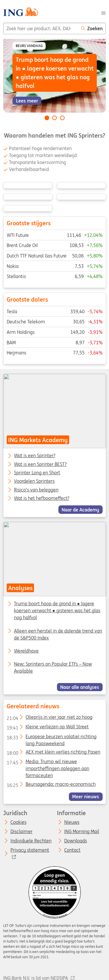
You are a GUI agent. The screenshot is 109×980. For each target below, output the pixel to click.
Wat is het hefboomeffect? (42, 498)
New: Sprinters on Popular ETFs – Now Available (53, 667)
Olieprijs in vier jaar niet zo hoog (49, 718)
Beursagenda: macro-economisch (51, 785)
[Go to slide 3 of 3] (62, 118)
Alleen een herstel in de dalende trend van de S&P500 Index (58, 634)
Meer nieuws (86, 797)
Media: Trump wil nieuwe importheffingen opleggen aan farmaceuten (48, 763)
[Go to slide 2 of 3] (55, 118)
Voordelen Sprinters (34, 481)
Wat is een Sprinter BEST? (40, 464)
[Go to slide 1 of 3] (47, 118)
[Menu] (103, 12)
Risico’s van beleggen (36, 490)
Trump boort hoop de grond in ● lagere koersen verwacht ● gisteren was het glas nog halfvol (57, 611)
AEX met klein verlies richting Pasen (53, 753)
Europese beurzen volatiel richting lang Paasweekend (51, 738)
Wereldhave (26, 651)
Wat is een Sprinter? (35, 456)
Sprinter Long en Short (37, 473)
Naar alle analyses (80, 687)
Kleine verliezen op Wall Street (47, 728)
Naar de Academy (80, 509)
